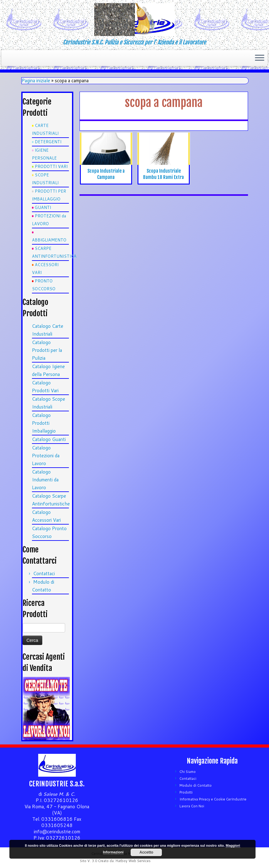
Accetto (146, 852)
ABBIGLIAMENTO (49, 240)
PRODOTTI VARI (51, 166)
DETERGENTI (48, 142)
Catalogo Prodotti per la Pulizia (47, 350)
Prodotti (186, 792)
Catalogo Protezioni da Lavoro (46, 456)
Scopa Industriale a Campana (106, 174)
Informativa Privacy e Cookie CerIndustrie (213, 799)
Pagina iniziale (36, 81)
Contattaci (44, 574)
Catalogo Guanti (49, 439)
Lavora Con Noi (192, 806)
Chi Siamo (188, 772)
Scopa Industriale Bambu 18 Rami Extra (163, 174)
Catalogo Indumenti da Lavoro (45, 480)
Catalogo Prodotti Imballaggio (44, 423)
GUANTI (43, 207)
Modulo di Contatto (196, 785)
